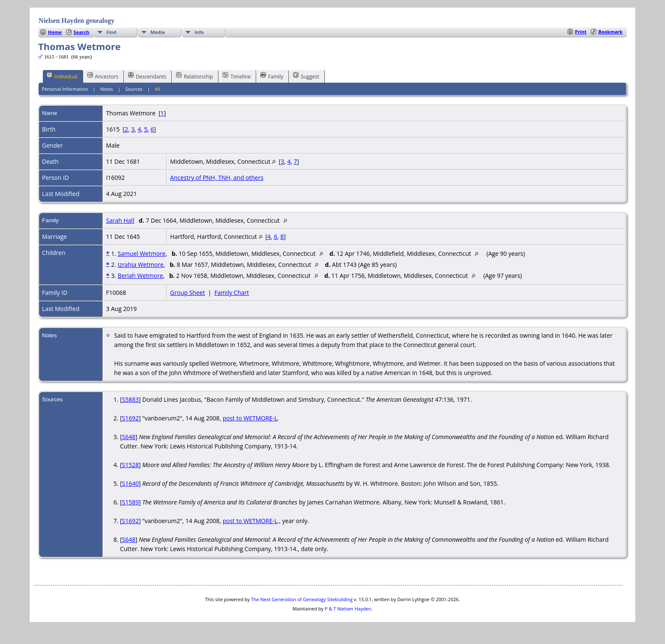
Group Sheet (187, 293)
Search (82, 32)
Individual (62, 76)
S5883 (130, 399)
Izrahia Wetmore (140, 265)
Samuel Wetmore (141, 253)
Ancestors (103, 76)
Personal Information (65, 89)
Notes (106, 89)
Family (272, 76)
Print (581, 32)
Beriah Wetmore (140, 276)
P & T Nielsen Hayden (348, 609)
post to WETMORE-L (250, 418)
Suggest (306, 76)
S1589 (130, 502)
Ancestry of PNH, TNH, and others (217, 178)
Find (112, 32)
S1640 (130, 483)
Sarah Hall (120, 220)
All (158, 89)
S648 (129, 437)
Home (55, 32)
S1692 (130, 418)
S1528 (130, 465)
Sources (134, 89)
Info (199, 32)
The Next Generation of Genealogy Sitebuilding (302, 599)
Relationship (194, 76)
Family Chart (232, 293)
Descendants (147, 76)
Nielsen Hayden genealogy (77, 21)
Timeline (237, 76)
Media (158, 32)
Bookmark (611, 32)
